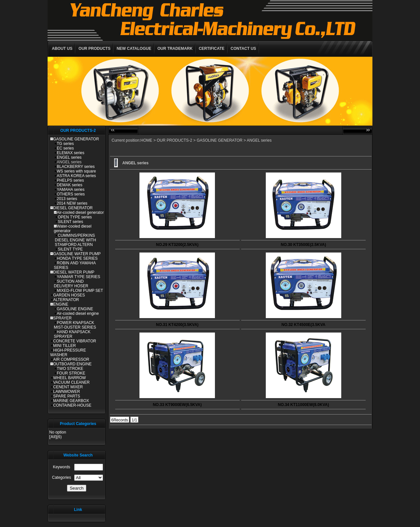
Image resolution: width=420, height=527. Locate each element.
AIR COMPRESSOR (71, 359)
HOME (146, 140)
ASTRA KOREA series (76, 176)
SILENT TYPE (70, 249)
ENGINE (61, 304)
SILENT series (70, 222)
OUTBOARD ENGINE (72, 364)
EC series (65, 148)
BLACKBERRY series (76, 167)
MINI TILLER (64, 346)
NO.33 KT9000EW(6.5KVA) (177, 405)
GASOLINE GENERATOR (76, 139)
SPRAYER (62, 318)
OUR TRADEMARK (175, 49)
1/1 (134, 420)
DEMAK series (70, 185)
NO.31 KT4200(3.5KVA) (177, 325)
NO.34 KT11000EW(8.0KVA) (304, 405)
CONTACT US (243, 49)
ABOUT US (62, 49)
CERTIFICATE (212, 49)
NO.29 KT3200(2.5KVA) (177, 245)
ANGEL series (69, 162)
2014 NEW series (72, 203)
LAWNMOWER (67, 392)
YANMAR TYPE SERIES (78, 277)
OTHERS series (71, 194)
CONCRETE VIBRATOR (75, 341)
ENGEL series (69, 157)
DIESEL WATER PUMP (74, 272)
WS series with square (76, 171)
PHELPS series (70, 180)
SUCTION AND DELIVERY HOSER (71, 284)
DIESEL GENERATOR (73, 208)
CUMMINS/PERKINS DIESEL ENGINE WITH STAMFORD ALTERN (75, 240)
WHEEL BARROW (70, 378)
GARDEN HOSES (69, 295)
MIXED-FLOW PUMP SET (80, 291)
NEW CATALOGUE (134, 49)
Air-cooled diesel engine (78, 314)
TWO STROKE (70, 369)
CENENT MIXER (68, 387)
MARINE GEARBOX (71, 401)
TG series (65, 144)
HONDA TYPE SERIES (77, 258)
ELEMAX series (71, 153)
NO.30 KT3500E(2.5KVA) (304, 245)
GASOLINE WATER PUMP (77, 254)
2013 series (67, 199)
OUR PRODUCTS (94, 49)
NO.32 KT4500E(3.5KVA (304, 325)
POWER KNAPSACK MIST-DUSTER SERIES (75, 325)
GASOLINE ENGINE (75, 309)
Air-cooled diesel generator (80, 213)
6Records (120, 420)
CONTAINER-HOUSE (72, 405)
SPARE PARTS (67, 396)
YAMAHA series (71, 190)
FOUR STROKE (71, 373)
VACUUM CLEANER (71, 382)
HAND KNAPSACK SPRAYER (72, 334)
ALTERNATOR (66, 300)
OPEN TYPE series (75, 217)
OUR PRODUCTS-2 (175, 140)
